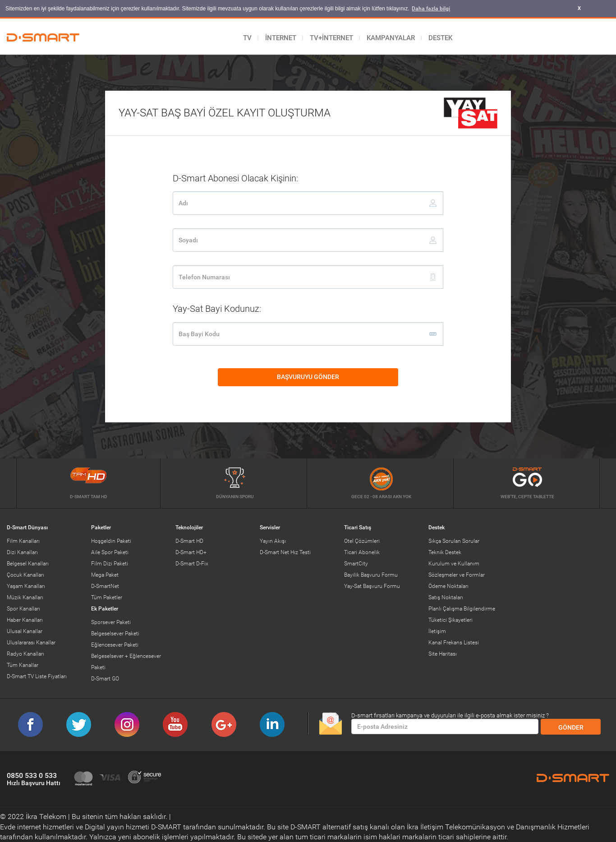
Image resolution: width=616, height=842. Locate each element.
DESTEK (440, 37)
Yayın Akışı (273, 541)
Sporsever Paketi (111, 622)
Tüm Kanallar (23, 665)
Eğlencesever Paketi (115, 644)
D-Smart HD (189, 541)
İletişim (437, 631)
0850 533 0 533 (34, 778)
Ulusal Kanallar (25, 631)
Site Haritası (443, 653)
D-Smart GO (105, 678)
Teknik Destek (445, 552)
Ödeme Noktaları (448, 586)
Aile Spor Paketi (110, 552)
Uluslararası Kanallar (31, 642)
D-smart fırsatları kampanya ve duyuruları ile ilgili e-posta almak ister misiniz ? (450, 715)
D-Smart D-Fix (192, 563)
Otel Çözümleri (362, 541)
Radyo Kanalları (25, 653)
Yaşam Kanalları (26, 586)
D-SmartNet (105, 586)
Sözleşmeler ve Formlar (457, 574)
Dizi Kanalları (22, 552)
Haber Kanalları (25, 620)
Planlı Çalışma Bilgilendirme (462, 608)
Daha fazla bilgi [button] (431, 9)
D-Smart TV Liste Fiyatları (37, 676)
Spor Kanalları (23, 608)
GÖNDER (571, 727)
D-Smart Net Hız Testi (285, 552)
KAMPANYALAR (391, 37)
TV (247, 37)
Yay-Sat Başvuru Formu (372, 586)
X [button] (579, 8)
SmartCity (356, 563)
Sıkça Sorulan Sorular (454, 541)
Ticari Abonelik (362, 552)
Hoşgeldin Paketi (111, 541)
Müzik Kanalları (25, 597)
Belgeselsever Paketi (115, 633)
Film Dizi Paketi (110, 563)
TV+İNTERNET (331, 37)
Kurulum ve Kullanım (454, 563)
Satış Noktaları (446, 597)
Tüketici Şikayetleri (451, 620)
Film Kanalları (23, 541)
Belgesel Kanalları (28, 563)
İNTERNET (281, 37)
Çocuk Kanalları (25, 574)
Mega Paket (105, 574)
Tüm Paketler (107, 597)
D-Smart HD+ (191, 552)
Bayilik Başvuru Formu (371, 574)
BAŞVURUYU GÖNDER (338, 374)
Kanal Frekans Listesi (454, 642)
